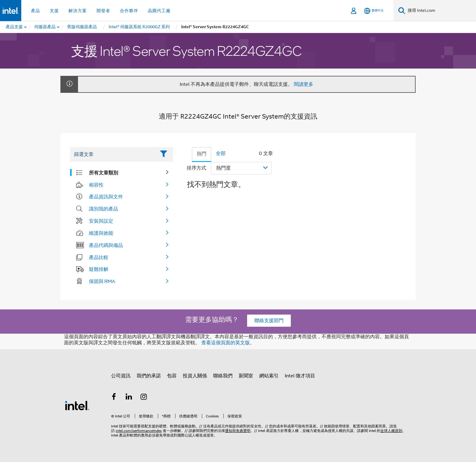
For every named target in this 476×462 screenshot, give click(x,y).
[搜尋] (402, 10)
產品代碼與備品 (106, 245)
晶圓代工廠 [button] (159, 11)
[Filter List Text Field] (113, 154)
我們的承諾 (149, 376)
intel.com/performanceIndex (139, 431)
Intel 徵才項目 (300, 376)
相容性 (96, 185)
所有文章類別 (104, 173)
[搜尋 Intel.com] (441, 11)
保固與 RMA (102, 281)
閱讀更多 (304, 84)
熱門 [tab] (202, 154)
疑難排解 (99, 269)
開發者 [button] (103, 11)
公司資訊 (121, 376)
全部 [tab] (221, 153)
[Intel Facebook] (114, 398)
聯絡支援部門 (269, 321)
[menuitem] (45, 27)
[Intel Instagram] (144, 398)
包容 (172, 376)
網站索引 (269, 376)
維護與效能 (101, 233)
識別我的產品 (104, 209)
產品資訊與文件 (106, 197)
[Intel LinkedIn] (129, 398)
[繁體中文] (374, 11)
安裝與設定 (101, 221)
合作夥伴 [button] (129, 11)
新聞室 (246, 376)
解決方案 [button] (78, 11)
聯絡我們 (223, 376)
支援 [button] (54, 11)
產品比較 (99, 257)
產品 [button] (36, 11)
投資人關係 (195, 376)
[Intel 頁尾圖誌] (77, 405)
